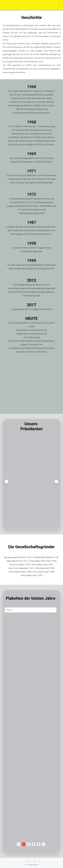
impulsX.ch (34, 865)
